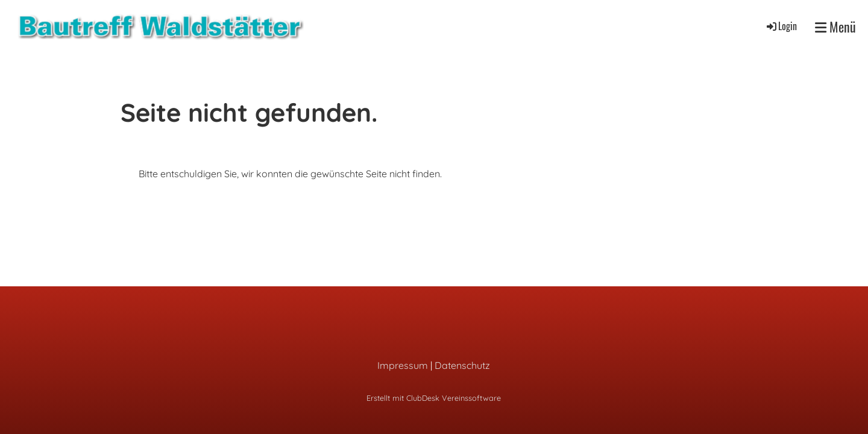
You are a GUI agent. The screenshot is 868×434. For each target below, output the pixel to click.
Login (781, 26)
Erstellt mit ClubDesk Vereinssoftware (434, 398)
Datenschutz (462, 365)
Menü (835, 27)
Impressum (403, 365)
